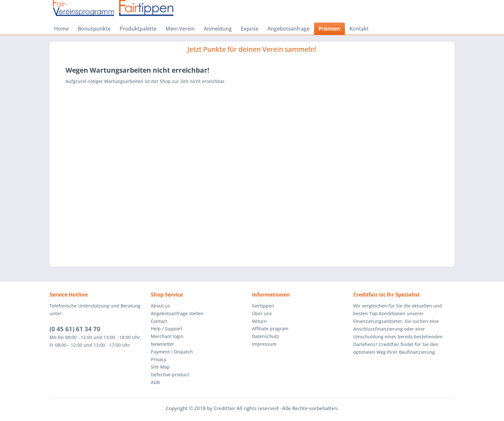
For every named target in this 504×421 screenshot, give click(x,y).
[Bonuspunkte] (94, 29)
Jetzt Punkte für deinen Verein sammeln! (252, 49)
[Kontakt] (359, 29)
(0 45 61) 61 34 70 (75, 329)
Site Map (160, 367)
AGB (155, 382)
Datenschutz (265, 336)
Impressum (264, 344)
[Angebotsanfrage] (288, 29)
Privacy (158, 359)
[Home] (61, 29)
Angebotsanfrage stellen (177, 313)
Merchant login (167, 336)
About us (160, 306)
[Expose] (250, 29)
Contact (159, 321)
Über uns (262, 313)
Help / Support (166, 329)
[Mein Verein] (180, 29)
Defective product (170, 375)
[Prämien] (329, 29)
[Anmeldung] (218, 29)
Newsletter (162, 344)
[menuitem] (61, 29)
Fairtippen (263, 306)
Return (259, 321)
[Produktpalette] (138, 29)
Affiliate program (270, 329)
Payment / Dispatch (172, 352)
